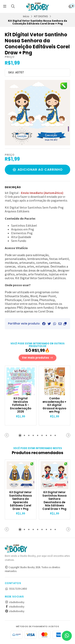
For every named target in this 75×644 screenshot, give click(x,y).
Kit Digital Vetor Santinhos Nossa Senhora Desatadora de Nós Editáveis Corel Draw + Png (54, 501)
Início (26, 16)
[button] (65, 324)
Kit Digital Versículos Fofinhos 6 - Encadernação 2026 (21, 405)
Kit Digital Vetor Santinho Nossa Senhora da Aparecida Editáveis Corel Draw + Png (20, 501)
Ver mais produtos (37, 358)
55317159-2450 (16, 589)
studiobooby (15, 602)
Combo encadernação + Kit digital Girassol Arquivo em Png (54, 405)
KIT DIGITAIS (41, 16)
